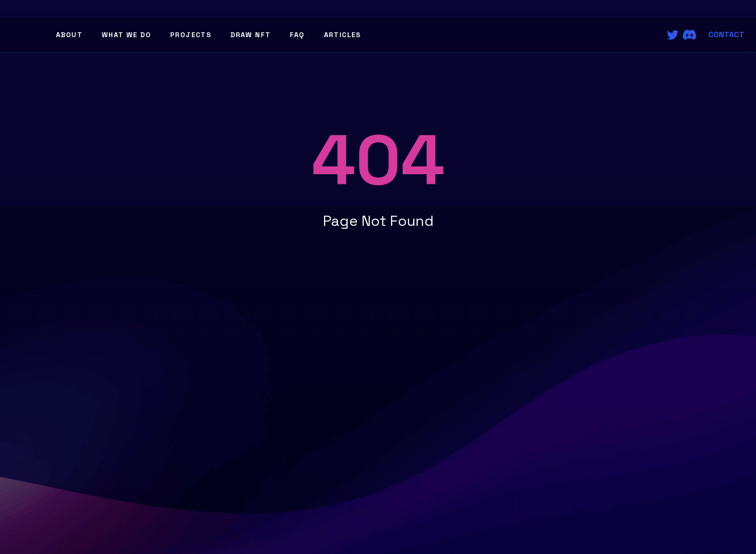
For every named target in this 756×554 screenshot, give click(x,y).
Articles (343, 35)
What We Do (126, 35)
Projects (191, 35)
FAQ (297, 35)
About (69, 35)
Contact (726, 35)
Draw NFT (250, 35)
